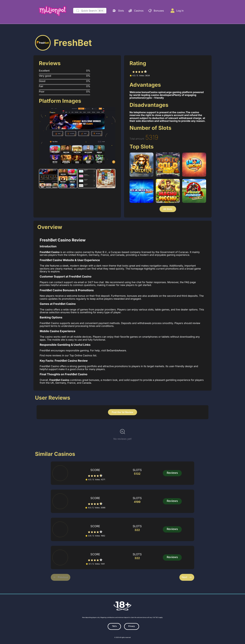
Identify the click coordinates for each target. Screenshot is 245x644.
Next (187, 577)
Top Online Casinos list (83, 355)
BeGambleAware (116, 350)
